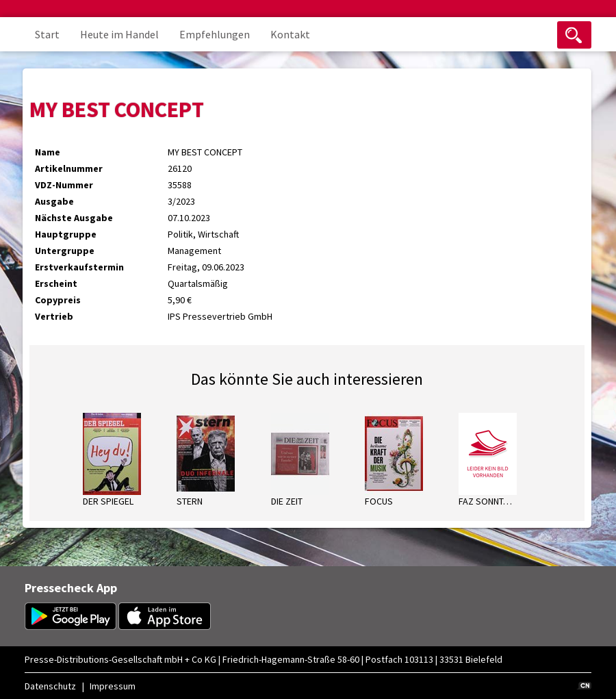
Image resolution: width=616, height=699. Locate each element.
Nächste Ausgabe (74, 218)
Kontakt (290, 34)
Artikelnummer (69, 168)
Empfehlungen (215, 34)
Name (48, 152)
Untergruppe (65, 251)
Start (47, 34)
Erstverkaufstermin (79, 267)
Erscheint (56, 283)
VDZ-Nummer (64, 185)
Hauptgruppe (66, 234)
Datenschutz (50, 686)
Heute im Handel (119, 34)
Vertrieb (54, 316)
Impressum (113, 686)
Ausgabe (54, 201)
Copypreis (58, 300)
